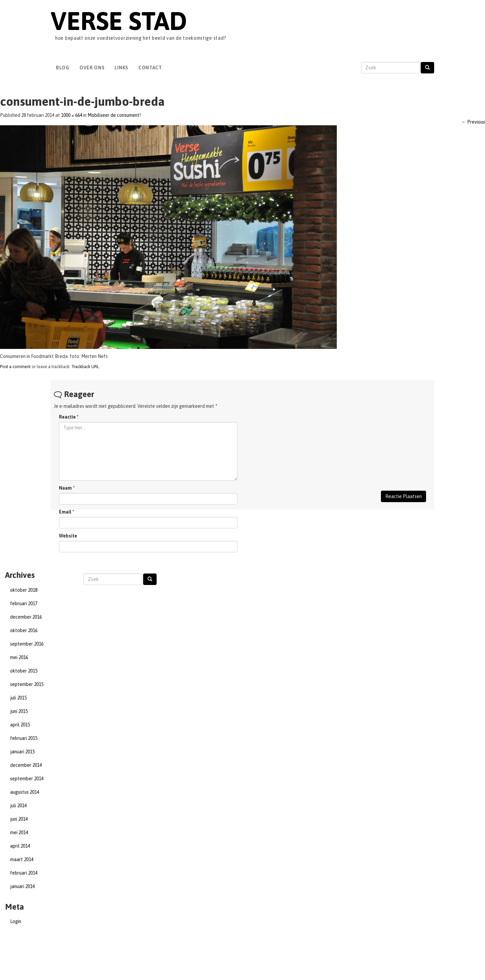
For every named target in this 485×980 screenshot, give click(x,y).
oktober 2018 (24, 590)
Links (121, 68)
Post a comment (15, 367)
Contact (150, 68)
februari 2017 (24, 603)
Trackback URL (85, 367)
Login (16, 921)
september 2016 (27, 644)
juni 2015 (19, 711)
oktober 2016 (24, 630)
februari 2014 (24, 873)
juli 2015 (18, 698)
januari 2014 (22, 886)
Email (65, 512)
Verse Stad (119, 21)
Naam (65, 488)
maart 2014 (22, 859)
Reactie (69, 417)
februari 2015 (24, 738)
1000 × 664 (72, 115)
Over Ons (92, 68)
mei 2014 (19, 832)
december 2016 (26, 617)
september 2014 (27, 779)
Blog (63, 68)
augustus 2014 (25, 792)
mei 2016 (19, 657)
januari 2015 (22, 752)
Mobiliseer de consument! (114, 115)
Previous (473, 122)
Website (68, 536)
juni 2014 (19, 819)
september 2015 (27, 684)
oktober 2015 (24, 671)
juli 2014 (18, 806)
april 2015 (20, 725)
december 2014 (26, 765)
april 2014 (20, 846)
